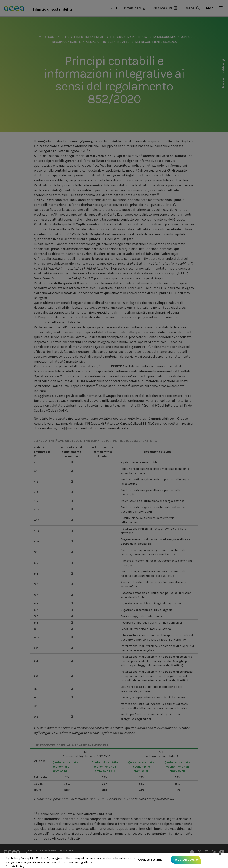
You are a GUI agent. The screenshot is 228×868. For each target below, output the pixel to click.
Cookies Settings (150, 862)
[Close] (220, 856)
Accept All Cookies (186, 862)
